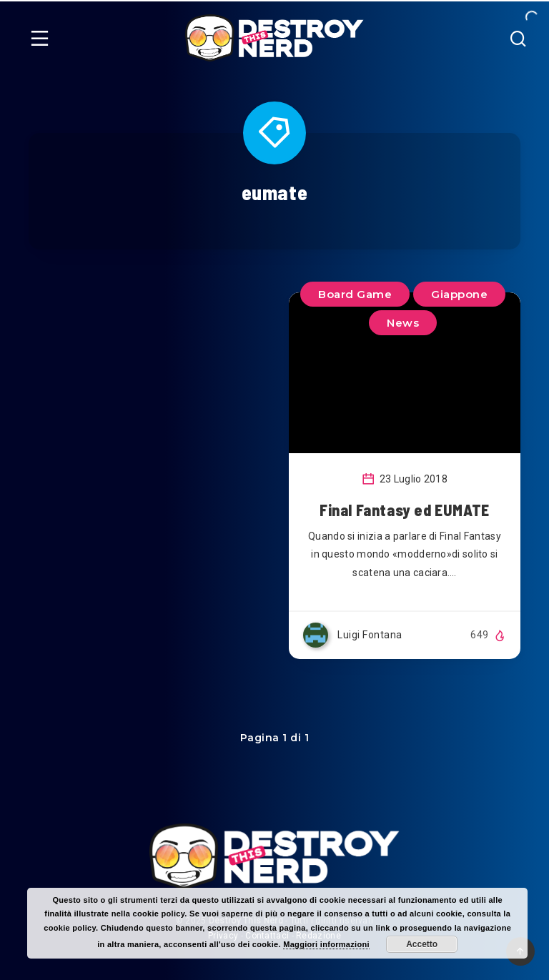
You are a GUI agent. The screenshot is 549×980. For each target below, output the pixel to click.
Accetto (422, 944)
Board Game (355, 294)
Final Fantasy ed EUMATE (405, 510)
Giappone (459, 294)
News (403, 323)
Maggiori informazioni (326, 944)
